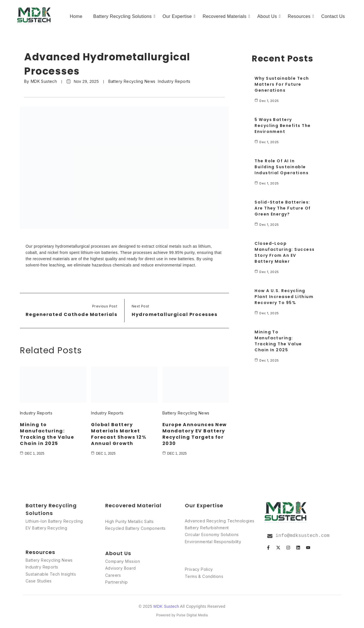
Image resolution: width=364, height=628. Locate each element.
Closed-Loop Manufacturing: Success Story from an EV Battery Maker (285, 252)
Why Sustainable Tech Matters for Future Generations (282, 84)
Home (76, 16)
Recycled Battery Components (136, 528)
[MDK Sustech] (34, 16)
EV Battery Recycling (46, 528)
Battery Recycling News (132, 81)
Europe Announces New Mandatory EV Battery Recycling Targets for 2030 (195, 434)
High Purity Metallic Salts (129, 521)
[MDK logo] (286, 512)
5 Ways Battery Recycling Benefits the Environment (283, 126)
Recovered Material (133, 505)
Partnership (116, 582)
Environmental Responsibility (213, 542)
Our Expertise (178, 16)
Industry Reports (174, 81)
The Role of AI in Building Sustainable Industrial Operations (282, 167)
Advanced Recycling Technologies (220, 521)
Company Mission (123, 561)
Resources (300, 16)
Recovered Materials (225, 16)
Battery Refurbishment (207, 528)
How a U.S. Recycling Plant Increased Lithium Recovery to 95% (284, 297)
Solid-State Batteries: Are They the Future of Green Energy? (283, 208)
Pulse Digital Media (192, 615)
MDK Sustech (44, 81)
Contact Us (333, 16)
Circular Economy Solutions (212, 534)
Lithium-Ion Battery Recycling (54, 521)
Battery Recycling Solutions (124, 16)
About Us (268, 16)
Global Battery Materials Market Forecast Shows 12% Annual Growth (119, 434)
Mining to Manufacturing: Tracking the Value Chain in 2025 (47, 434)
